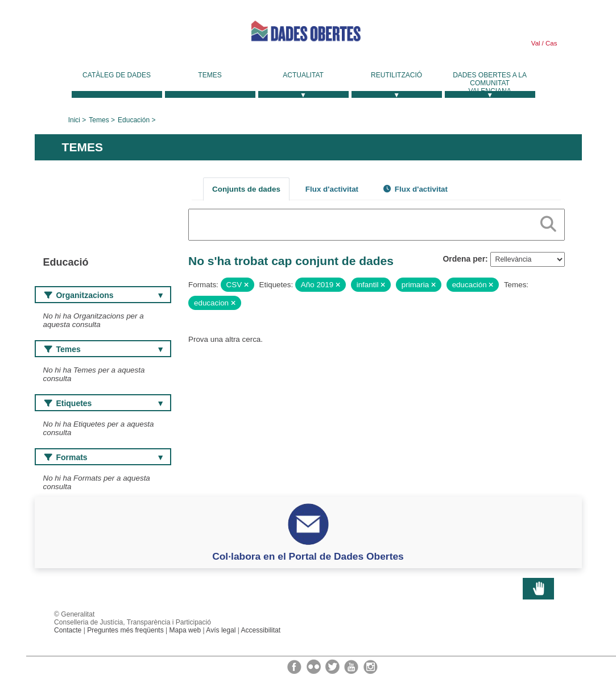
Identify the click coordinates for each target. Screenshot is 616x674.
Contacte (68, 630)
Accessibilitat (261, 630)
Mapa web (185, 630)
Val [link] (536, 43)
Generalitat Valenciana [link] (120, 35)
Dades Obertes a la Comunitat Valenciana (490, 83)
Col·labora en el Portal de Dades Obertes (308, 556)
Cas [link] (551, 43)
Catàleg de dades (117, 75)
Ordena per (464, 259)
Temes (210, 75)
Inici (74, 120)
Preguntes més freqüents (125, 630)
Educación (134, 120)
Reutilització (396, 75)
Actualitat (303, 75)
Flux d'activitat (332, 189)
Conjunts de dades (246, 189)
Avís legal (221, 630)
